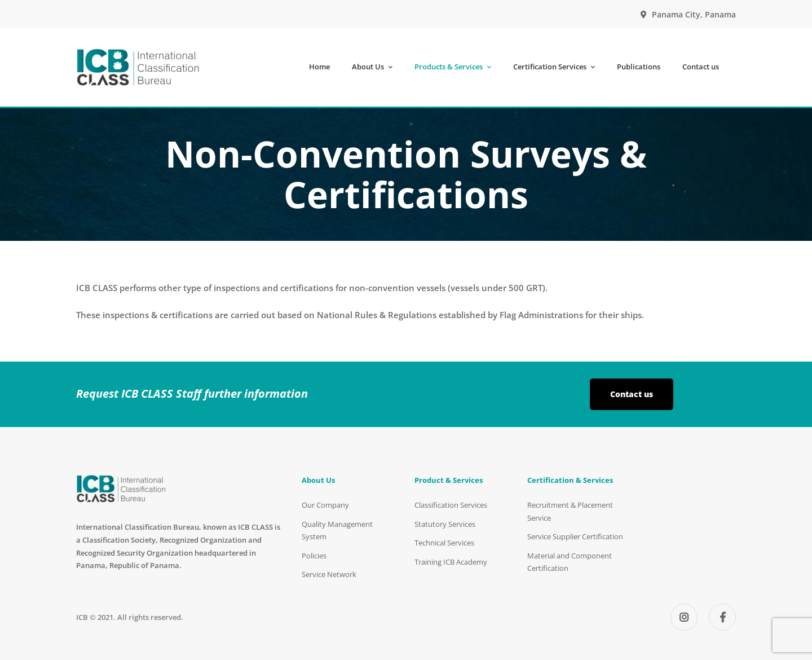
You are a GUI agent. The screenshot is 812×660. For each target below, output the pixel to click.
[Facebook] (722, 617)
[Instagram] (684, 617)
